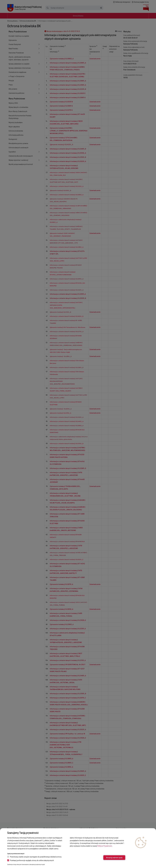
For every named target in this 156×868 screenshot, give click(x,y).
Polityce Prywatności (105, 846)
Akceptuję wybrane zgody (114, 858)
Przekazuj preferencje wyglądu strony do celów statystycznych (31, 860)
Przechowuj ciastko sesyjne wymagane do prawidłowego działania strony (34, 857)
